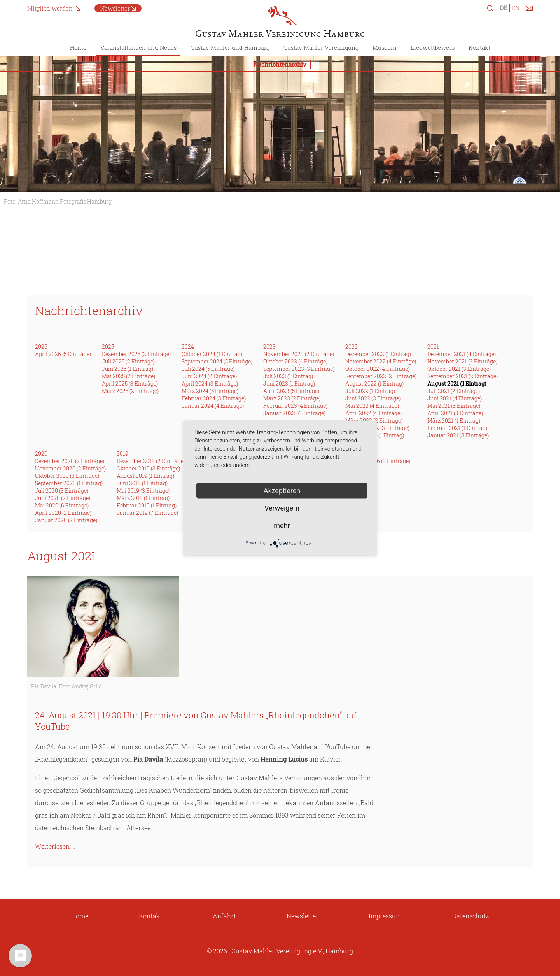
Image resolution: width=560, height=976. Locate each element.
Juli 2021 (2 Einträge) (454, 391)
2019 (122, 454)
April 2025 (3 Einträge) (130, 384)
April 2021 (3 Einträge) (455, 413)
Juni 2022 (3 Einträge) (373, 398)
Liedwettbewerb (433, 47)
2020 (41, 454)
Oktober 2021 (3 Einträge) (459, 369)
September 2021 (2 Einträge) (463, 376)
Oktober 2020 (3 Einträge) (67, 476)
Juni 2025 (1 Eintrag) (128, 369)
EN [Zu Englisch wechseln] (516, 8)
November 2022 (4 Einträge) (381, 361)
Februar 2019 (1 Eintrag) (147, 505)
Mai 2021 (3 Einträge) (454, 406)
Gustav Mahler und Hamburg (230, 47)
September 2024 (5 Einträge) (217, 361)
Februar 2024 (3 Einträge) (214, 398)
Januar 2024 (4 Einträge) (213, 406)
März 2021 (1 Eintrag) (454, 420)
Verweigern (282, 508)
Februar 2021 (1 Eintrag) (457, 428)
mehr (282, 526)
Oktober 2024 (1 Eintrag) (212, 354)
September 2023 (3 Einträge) (299, 369)
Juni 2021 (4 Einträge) (455, 398)
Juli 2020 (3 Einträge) (62, 491)
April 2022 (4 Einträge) (374, 413)
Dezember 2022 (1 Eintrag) (378, 354)
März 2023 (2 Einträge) (292, 398)
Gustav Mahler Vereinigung (321, 47)
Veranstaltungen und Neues (138, 47)
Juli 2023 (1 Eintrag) (288, 376)
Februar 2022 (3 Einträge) (377, 428)
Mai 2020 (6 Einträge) (62, 505)
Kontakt (479, 47)
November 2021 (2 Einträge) (462, 361)
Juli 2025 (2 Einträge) (128, 361)
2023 (269, 347)
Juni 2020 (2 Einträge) (63, 498)
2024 (188, 347)
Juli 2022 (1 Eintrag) (370, 391)
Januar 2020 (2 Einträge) (66, 520)
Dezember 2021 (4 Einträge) (462, 354)
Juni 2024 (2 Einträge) (209, 376)
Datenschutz (471, 916)
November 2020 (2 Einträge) (70, 468)
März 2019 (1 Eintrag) (143, 498)
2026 (41, 347)
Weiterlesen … (55, 846)
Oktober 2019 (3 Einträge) (148, 468)
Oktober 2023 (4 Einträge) (295, 361)
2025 (108, 347)
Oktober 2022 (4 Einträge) (377, 369)
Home (78, 47)
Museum (385, 47)
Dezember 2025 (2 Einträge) (136, 354)
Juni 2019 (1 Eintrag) (142, 483)
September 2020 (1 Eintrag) (69, 483)
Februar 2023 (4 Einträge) (295, 406)
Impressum (385, 916)
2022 (352, 347)
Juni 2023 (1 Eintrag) (289, 384)
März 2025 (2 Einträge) (130, 391)
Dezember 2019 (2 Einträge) (151, 461)
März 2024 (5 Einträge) (210, 391)
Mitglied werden (50, 8)
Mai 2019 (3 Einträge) (143, 491)
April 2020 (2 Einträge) (63, 513)
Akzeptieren (282, 491)
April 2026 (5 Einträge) (63, 354)
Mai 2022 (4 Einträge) (372, 406)
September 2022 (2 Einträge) (381, 376)
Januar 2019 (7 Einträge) (147, 513)
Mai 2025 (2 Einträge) (129, 376)
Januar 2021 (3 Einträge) (458, 435)
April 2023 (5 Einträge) (291, 391)
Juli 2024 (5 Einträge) (208, 369)
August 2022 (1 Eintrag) (374, 384)
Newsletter (115, 8)
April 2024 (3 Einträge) (210, 384)
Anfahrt (224, 916)
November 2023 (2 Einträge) (299, 354)
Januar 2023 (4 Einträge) (294, 413)
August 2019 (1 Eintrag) (145, 476)
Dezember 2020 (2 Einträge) (70, 461)
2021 (433, 347)
